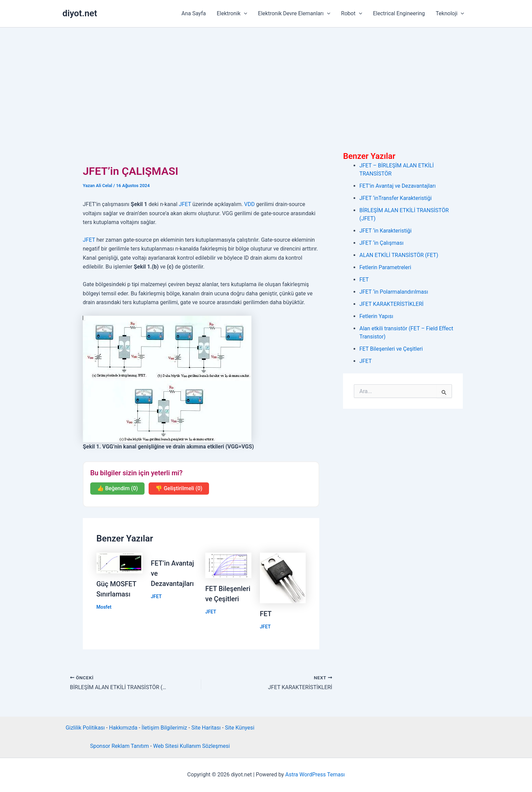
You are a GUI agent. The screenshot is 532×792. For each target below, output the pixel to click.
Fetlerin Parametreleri (385, 267)
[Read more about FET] (283, 578)
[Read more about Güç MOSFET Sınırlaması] (119, 563)
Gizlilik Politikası (85, 728)
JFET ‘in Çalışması (381, 243)
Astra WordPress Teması (315, 775)
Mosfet (104, 607)
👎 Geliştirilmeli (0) (179, 488)
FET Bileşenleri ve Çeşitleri (391, 349)
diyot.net (80, 13)
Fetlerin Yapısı (376, 316)
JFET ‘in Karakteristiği (385, 231)
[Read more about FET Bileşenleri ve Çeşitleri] (228, 565)
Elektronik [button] (232, 14)
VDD (250, 204)
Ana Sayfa (194, 13)
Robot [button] (351, 14)
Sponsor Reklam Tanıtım (119, 746)
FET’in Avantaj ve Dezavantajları (397, 186)
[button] (244, 14)
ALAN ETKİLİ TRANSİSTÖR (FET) (399, 255)
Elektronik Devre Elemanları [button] (294, 14)
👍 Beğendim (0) (117, 488)
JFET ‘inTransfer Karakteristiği (395, 198)
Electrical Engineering (399, 13)
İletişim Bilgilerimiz (164, 728)
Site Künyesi (240, 728)
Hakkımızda (123, 728)
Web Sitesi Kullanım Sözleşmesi (191, 746)
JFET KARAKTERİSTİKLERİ (391, 304)
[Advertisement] (266, 78)
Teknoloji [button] (450, 14)
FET (266, 614)
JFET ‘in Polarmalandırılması (394, 292)
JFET (185, 204)
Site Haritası (206, 728)
